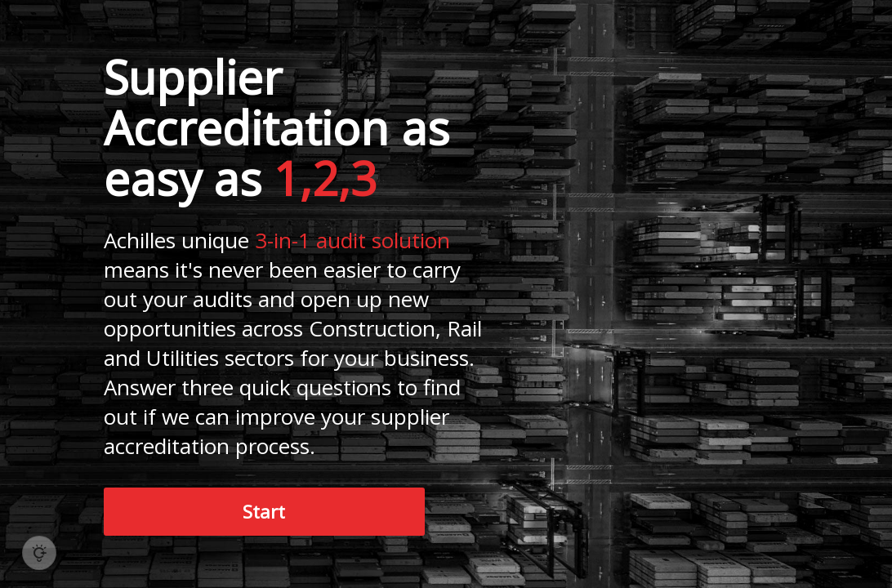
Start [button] (264, 512)
